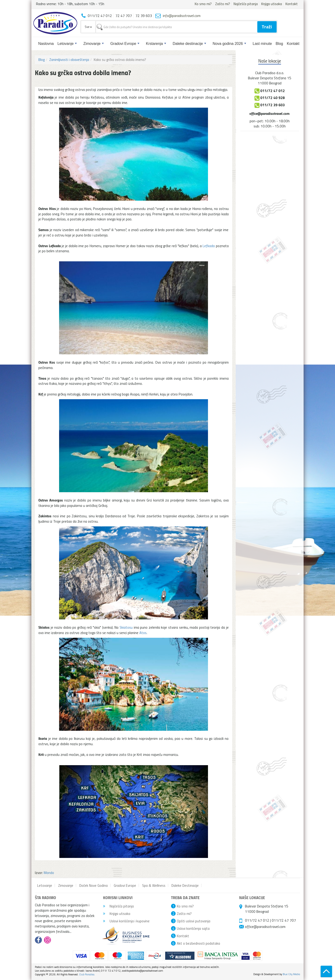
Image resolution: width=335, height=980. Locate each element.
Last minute (262, 44)
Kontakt (292, 4)
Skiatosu (126, 627)
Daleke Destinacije (185, 885)
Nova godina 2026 (229, 44)
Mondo (49, 873)
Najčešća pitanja (246, 4)
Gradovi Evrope (125, 44)
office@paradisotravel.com (270, 113)
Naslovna (46, 44)
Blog (279, 44)
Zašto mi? (223, 4)
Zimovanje (94, 44)
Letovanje (67, 44)
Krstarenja (156, 44)
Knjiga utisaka (272, 4)
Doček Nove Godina (94, 885)
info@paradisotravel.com (182, 16)
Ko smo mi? (203, 4)
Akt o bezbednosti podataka (198, 943)
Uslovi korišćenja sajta (193, 928)
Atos (143, 633)
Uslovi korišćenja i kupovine (126, 921)
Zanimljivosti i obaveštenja (69, 60)
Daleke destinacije (189, 44)
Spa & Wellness (154, 885)
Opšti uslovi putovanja (194, 921)
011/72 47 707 (284, 920)
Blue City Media (291, 974)
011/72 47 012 (257, 920)
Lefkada (209, 246)
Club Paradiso (87, 974)
